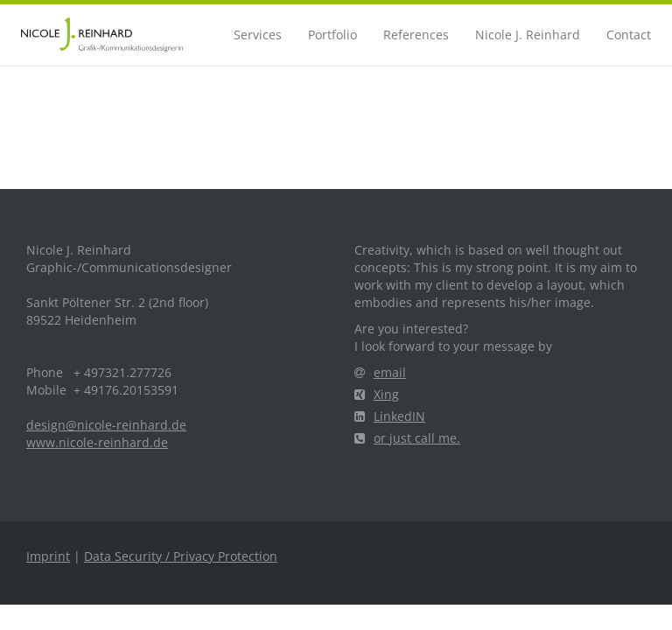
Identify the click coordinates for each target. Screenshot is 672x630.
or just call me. (407, 438)
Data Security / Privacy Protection (181, 556)
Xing (377, 394)
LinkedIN (390, 416)
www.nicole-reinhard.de (97, 442)
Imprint (48, 556)
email (380, 372)
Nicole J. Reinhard (528, 35)
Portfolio (332, 35)
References (416, 35)
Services (258, 35)
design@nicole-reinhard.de (106, 425)
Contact (629, 35)
